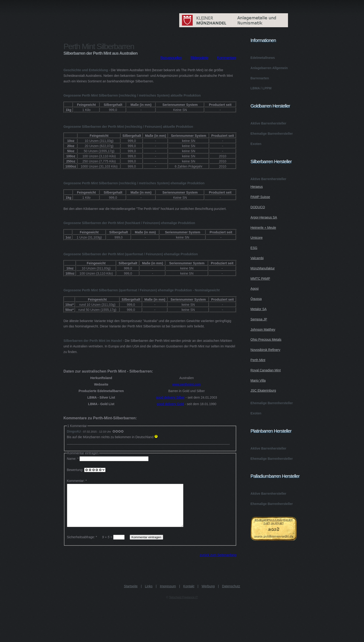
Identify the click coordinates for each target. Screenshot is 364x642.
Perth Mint (258, 360)
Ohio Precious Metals (266, 339)
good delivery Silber (170, 397)
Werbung (208, 595)
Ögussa (256, 299)
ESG (254, 248)
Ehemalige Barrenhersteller (272, 134)
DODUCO (258, 207)
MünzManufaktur (263, 268)
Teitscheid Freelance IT (183, 606)
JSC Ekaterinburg (263, 390)
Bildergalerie (199, 58)
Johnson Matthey (263, 329)
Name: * (108, 459)
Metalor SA (259, 309)
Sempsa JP (259, 319)
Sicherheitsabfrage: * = (96, 545)
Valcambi (257, 258)
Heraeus (257, 187)
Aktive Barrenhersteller (268, 123)
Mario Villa (258, 380)
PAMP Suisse (260, 197)
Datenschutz (231, 595)
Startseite (131, 595)
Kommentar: (76, 481)
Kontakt (189, 595)
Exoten (256, 144)
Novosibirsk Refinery (265, 350)
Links (149, 595)
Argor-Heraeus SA (264, 217)
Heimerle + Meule (263, 228)
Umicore (257, 238)
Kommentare (227, 58)
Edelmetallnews (263, 58)
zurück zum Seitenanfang (218, 563)
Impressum (168, 595)
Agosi (255, 289)
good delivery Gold (170, 404)
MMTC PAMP (260, 279)
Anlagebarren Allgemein (269, 68)
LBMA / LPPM (261, 88)
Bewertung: (86, 470)
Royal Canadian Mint (266, 370)
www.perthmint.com (187, 384)
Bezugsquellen (171, 58)
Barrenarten (260, 78)
